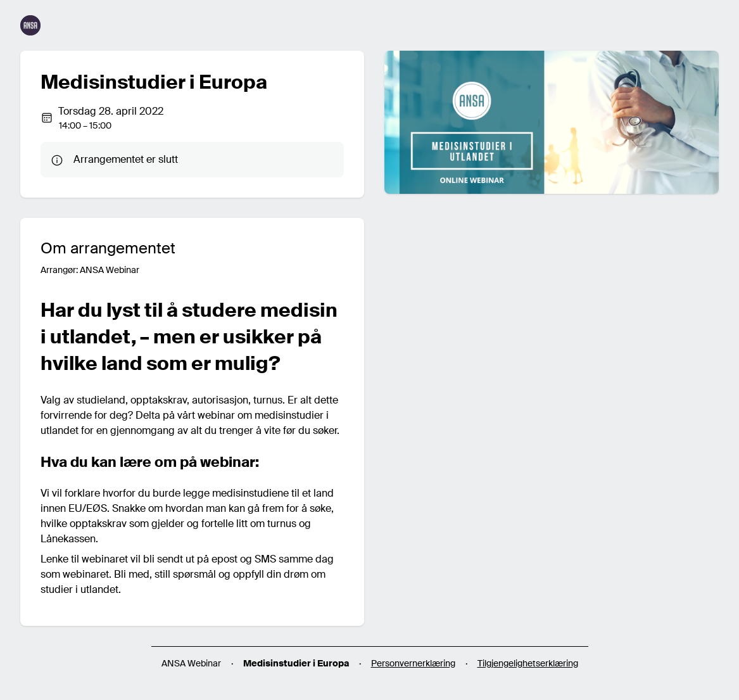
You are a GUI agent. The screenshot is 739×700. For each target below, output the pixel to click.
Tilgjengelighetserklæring (528, 663)
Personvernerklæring (413, 663)
